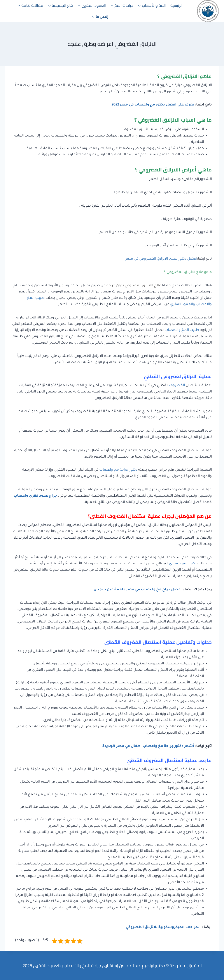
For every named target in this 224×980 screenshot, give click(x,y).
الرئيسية (176, 5)
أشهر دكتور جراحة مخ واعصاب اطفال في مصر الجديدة (148, 746)
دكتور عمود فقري (183, 564)
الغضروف (177, 385)
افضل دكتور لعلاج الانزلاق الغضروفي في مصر (161, 259)
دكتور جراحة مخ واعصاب (118, 470)
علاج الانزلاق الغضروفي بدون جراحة (134, 286)
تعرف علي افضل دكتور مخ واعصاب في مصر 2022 (153, 105)
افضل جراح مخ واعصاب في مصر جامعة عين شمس (138, 590)
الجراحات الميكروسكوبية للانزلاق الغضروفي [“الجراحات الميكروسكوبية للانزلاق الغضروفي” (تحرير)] (163, 927)
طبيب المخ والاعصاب (182, 330)
